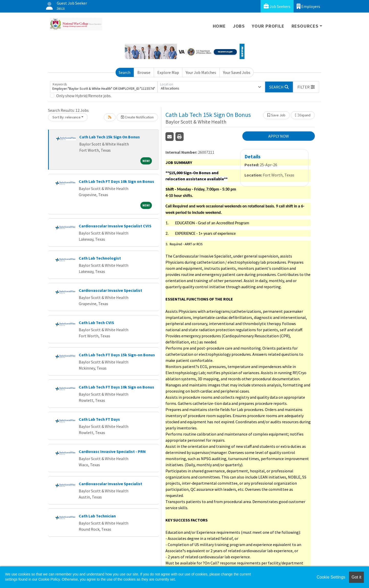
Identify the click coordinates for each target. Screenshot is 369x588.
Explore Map (168, 72)
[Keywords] (104, 87)
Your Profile (268, 26)
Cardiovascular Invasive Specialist (110, 290)
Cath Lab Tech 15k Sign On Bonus (110, 137)
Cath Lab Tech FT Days (99, 419)
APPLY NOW (279, 136)
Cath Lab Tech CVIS (96, 323)
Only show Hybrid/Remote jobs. (84, 96)
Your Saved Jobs (237, 72)
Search (125, 72)
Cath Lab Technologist (100, 258)
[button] (306, 87)
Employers (308, 6)
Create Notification (137, 117)
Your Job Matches (201, 72)
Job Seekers (277, 6)
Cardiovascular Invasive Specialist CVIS (115, 226)
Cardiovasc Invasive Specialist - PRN (112, 451)
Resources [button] (305, 26)
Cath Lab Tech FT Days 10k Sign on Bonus (116, 181)
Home (219, 26)
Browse (144, 72)
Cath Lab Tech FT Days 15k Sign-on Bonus (117, 355)
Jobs (239, 26)
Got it (356, 577)
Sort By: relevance (66, 117)
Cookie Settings (331, 577)
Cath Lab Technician (97, 516)
